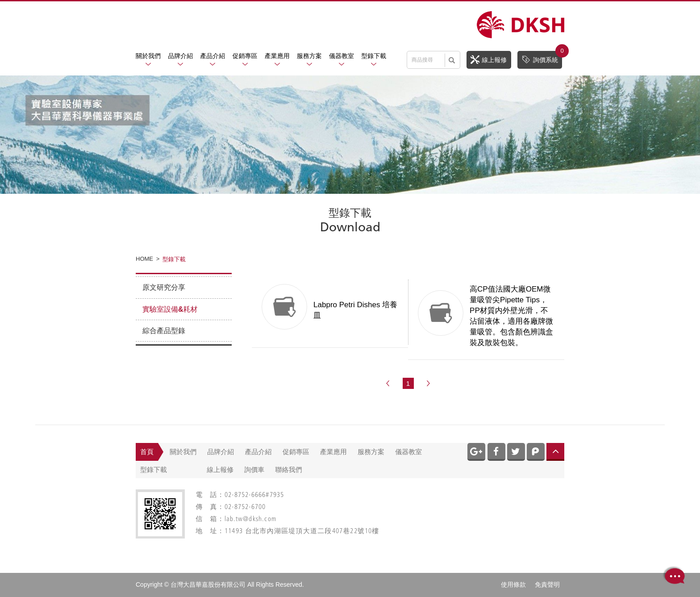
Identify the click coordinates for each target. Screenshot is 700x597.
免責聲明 (547, 584)
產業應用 (277, 56)
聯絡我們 (289, 470)
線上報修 (489, 59)
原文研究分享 (164, 287)
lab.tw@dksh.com (250, 520)
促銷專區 (245, 56)
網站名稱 (521, 25)
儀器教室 (342, 56)
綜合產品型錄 (164, 331)
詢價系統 (542, 57)
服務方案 (309, 56)
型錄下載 (374, 56)
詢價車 (254, 470)
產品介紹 (212, 56)
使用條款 (513, 584)
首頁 (147, 452)
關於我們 (148, 56)
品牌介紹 (180, 56)
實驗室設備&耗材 (170, 309)
